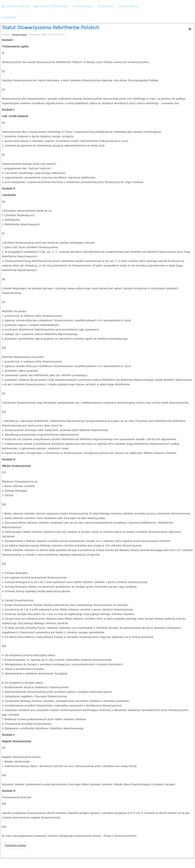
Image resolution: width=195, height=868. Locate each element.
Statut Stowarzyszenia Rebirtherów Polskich (51, 27)
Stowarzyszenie (19, 35)
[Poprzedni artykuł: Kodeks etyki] (15, 846)
